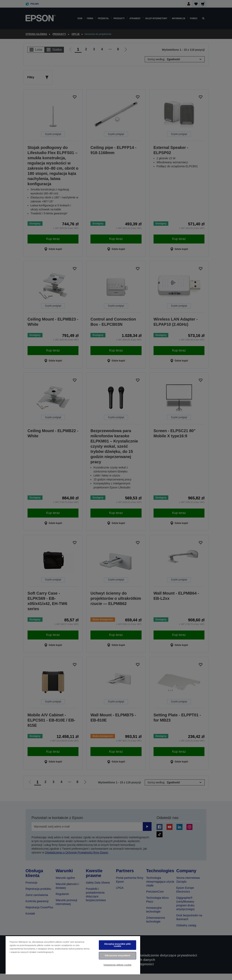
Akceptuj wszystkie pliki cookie (117, 945)
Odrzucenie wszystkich (118, 955)
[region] (73, 955)
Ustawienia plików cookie (118, 965)
